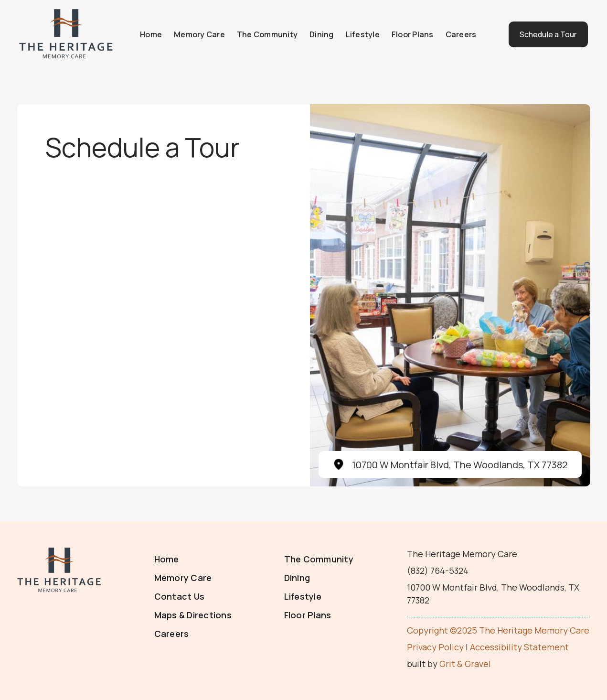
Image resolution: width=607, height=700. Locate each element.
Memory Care (195, 34)
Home (147, 34)
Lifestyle (358, 34)
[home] (67, 34)
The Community (263, 34)
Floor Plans (408, 34)
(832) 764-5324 (438, 571)
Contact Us (180, 596)
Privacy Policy (435, 647)
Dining (317, 34)
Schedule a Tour (542, 34)
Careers (457, 34)
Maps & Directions (193, 615)
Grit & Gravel (465, 664)
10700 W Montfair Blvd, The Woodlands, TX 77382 (460, 465)
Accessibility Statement (519, 647)
